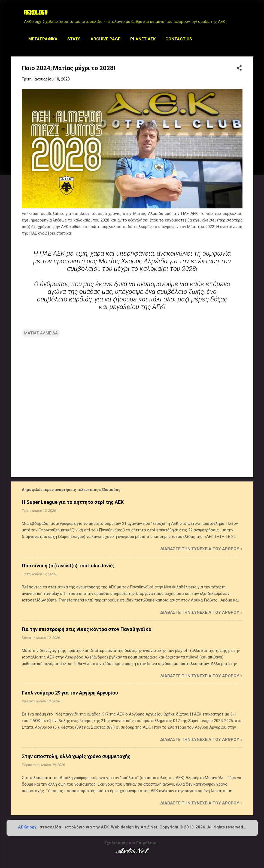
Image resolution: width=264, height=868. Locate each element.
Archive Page (105, 39)
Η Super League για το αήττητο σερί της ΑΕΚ (73, 502)
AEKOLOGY (36, 13)
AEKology (27, 827)
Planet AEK (143, 39)
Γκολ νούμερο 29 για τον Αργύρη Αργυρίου (70, 693)
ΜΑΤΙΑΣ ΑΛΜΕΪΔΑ (41, 333)
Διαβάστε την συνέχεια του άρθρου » (201, 549)
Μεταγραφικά (43, 39)
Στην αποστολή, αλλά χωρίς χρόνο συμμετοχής (76, 756)
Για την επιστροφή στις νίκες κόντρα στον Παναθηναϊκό (87, 629)
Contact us (179, 39)
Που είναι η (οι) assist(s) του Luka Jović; (68, 566)
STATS (74, 39)
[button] (239, 68)
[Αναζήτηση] (250, 15)
